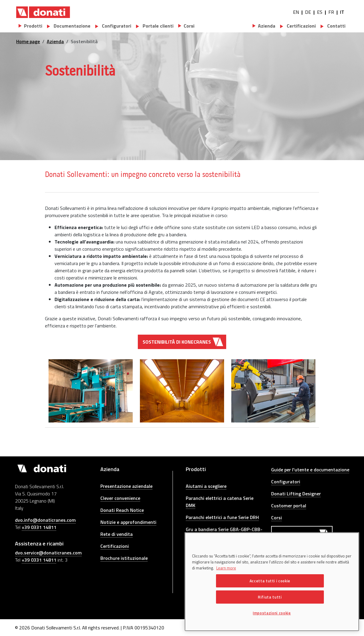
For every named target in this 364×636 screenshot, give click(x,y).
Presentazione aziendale (126, 486)
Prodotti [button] (33, 26)
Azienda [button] (267, 26)
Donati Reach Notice (122, 510)
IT (342, 12)
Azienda (55, 41)
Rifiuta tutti (270, 597)
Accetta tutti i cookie (270, 581)
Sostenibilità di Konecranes (177, 342)
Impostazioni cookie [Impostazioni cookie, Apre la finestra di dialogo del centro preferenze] (272, 613)
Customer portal (289, 506)
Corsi (277, 518)
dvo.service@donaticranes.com (48, 553)
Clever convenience (120, 498)
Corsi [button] (189, 26)
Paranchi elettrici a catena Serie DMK (220, 502)
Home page (28, 41)
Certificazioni (301, 26)
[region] (272, 582)
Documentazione (71, 26)
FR (331, 12)
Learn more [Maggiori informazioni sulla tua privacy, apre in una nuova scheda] (226, 568)
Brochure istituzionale (124, 558)
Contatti (336, 26)
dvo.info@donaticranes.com (45, 520)
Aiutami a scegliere (206, 486)
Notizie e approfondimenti (128, 522)
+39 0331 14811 (39, 527)
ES (320, 12)
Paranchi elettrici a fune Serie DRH (222, 517)
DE (308, 12)
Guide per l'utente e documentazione (310, 470)
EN (296, 12)
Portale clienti (157, 26)
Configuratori (116, 26)
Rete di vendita (117, 534)
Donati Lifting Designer (296, 494)
